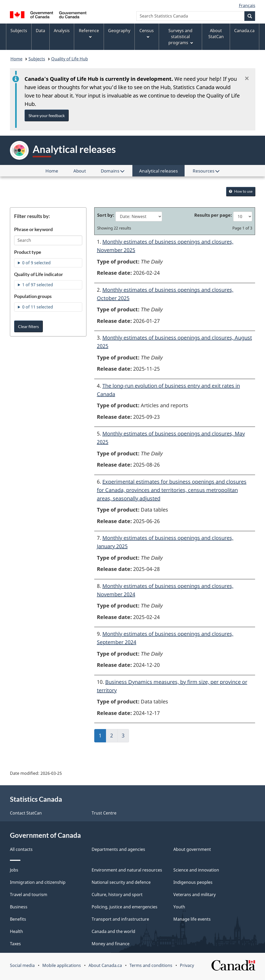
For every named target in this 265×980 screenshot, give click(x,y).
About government (192, 849)
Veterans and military (195, 895)
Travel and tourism (29, 895)
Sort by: (106, 215)
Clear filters (28, 326)
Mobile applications (62, 965)
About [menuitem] (83, 172)
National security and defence (121, 882)
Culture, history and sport (117, 895)
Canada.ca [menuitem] (244, 31)
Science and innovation (196, 870)
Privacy (187, 965)
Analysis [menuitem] (62, 31)
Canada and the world (113, 931)
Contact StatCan (26, 813)
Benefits (18, 919)
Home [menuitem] (55, 172)
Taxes (15, 944)
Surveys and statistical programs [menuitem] (181, 37)
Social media (22, 965)
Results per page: (214, 215)
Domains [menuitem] (113, 171)
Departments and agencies (118, 849)
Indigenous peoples (193, 882)
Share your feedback (47, 115)
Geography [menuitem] (119, 31)
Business (19, 907)
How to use (241, 191)
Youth (179, 907)
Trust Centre (104, 813)
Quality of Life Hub (70, 59)
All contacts (21, 849)
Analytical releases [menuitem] (158, 171)
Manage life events (192, 919)
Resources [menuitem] (206, 171)
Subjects (37, 59)
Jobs (14, 870)
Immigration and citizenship (38, 882)
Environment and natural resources (127, 870)
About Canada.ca (105, 965)
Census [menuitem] (147, 33)
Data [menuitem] (40, 31)
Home (16, 59)
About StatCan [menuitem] (216, 34)
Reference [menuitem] (89, 33)
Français (247, 5)
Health (16, 931)
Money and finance (111, 944)
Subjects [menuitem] (19, 31)
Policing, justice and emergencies (125, 907)
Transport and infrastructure (120, 919)
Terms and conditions (151, 965)
